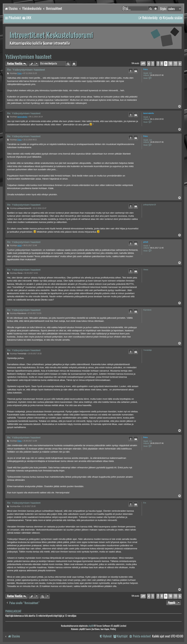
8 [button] (162, 64)
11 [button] (175, 64)
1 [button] (153, 64)
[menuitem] (27, 18)
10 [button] (170, 64)
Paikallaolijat (13, 611)
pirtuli (146, 242)
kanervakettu (149, 113)
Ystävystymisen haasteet (28, 57)
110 (150, 73)
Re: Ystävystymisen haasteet (26, 70)
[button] (143, 64)
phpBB (91, 626)
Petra (145, 69)
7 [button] (158, 64)
